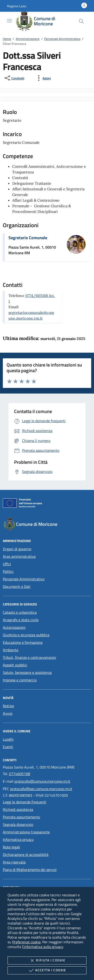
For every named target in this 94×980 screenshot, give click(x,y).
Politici (8, 571)
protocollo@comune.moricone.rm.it (42, 781)
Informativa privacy (18, 839)
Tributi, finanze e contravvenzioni (29, 657)
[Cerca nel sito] (81, 21)
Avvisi (8, 713)
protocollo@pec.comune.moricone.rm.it (41, 789)
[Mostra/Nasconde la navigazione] (9, 21)
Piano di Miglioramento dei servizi (30, 870)
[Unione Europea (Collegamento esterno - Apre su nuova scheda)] (47, 504)
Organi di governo (17, 549)
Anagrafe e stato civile (21, 620)
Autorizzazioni (14, 627)
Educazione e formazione (23, 642)
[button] (17, 6)
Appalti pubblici (15, 665)
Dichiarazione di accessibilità (26, 855)
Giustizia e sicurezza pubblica (26, 635)
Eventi (8, 747)
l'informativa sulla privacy (43, 947)
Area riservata (14, 862)
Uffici (7, 564)
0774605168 (20, 774)
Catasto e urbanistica (20, 612)
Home (7, 39)
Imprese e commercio (20, 680)
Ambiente (11, 650)
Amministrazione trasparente (26, 832)
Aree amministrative (19, 556)
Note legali (11, 847)
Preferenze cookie (26, 942)
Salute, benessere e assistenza (27, 672)
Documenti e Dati (17, 586)
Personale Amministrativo (62, 39)
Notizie (8, 706)
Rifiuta (47, 960)
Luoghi (8, 739)
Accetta (47, 970)
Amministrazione (28, 39)
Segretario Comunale (28, 238)
